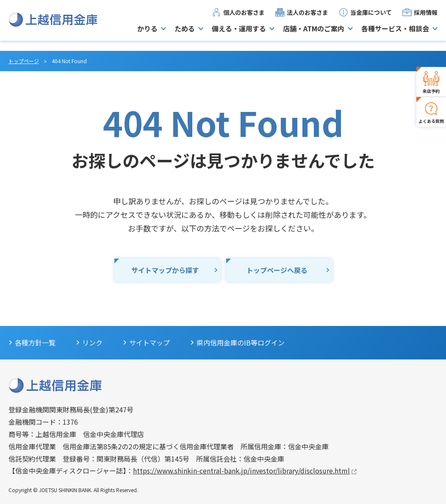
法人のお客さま (307, 17)
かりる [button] (147, 33)
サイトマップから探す (165, 270)
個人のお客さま (244, 17)
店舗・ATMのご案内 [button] (314, 33)
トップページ (24, 61)
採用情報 (426, 17)
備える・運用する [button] (239, 33)
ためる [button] (185, 33)
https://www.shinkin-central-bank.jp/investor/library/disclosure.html (241, 471)
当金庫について (371, 17)
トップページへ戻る (277, 270)
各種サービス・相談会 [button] (395, 33)
